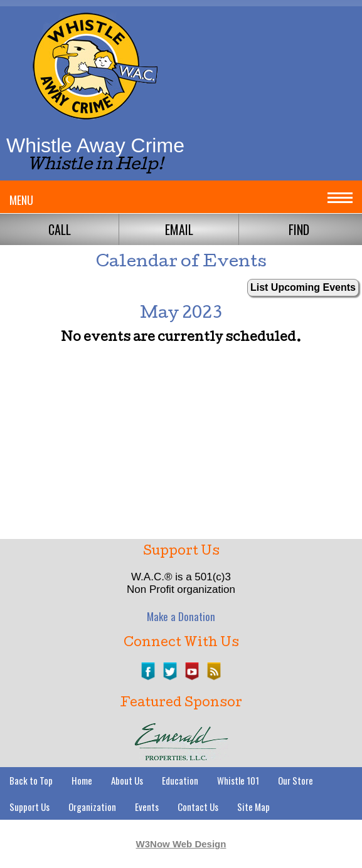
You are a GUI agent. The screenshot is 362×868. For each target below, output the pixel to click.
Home (82, 780)
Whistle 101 (238, 780)
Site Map (253, 807)
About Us (127, 780)
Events (147, 807)
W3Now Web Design (181, 844)
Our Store (295, 780)
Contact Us (198, 807)
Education (180, 780)
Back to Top (31, 780)
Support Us (29, 807)
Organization (92, 807)
